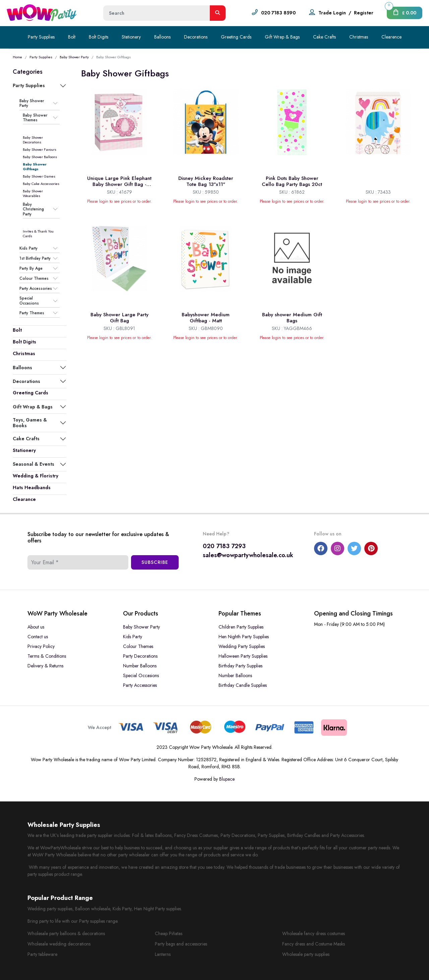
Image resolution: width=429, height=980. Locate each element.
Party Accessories (36, 288)
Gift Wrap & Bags (282, 37)
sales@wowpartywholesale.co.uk (248, 555)
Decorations (196, 37)
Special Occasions (29, 301)
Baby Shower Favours (40, 149)
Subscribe (155, 562)
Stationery (131, 37)
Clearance (24, 499)
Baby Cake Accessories (41, 184)
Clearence (391, 37)
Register (364, 13)
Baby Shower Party (74, 57)
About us (36, 627)
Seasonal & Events (34, 464)
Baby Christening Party (33, 209)
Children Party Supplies (241, 627)
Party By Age (31, 268)
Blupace (227, 779)
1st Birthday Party (35, 258)
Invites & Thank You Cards (38, 234)
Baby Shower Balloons (40, 157)
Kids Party (28, 248)
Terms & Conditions (47, 656)
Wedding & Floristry (36, 476)
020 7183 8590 (278, 13)
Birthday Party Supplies (240, 666)
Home (17, 57)
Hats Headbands (32, 487)
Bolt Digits (99, 37)
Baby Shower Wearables (33, 193)
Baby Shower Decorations (33, 140)
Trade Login (332, 13)
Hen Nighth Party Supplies (244, 637)
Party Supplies (41, 37)
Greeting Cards (236, 37)
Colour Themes (34, 278)
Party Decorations (140, 656)
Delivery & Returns (45, 666)
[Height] (157, 13)
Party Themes (32, 313)
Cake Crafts (324, 37)
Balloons (162, 37)
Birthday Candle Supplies (243, 685)
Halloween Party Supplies (243, 656)
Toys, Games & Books (30, 422)
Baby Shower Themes (35, 118)
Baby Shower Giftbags (35, 167)
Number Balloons (140, 666)
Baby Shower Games (39, 176)
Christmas (359, 37)
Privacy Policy (41, 646)
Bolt (72, 37)
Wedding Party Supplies (242, 646)
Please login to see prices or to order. (119, 201)
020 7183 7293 (224, 546)
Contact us (38, 637)
